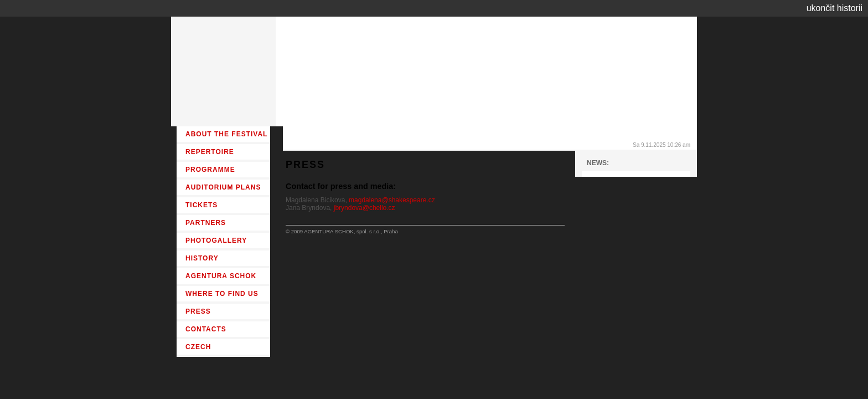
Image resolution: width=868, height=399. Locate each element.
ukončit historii (835, 8)
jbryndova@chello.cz (365, 208)
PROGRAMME (210, 170)
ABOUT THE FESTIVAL (226, 134)
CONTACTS (206, 329)
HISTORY (202, 258)
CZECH (198, 347)
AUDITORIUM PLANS (223, 187)
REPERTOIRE (210, 152)
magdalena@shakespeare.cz (392, 200)
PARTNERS (206, 223)
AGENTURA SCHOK (221, 276)
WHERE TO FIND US (222, 294)
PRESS (198, 311)
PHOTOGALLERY (216, 241)
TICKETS (201, 205)
